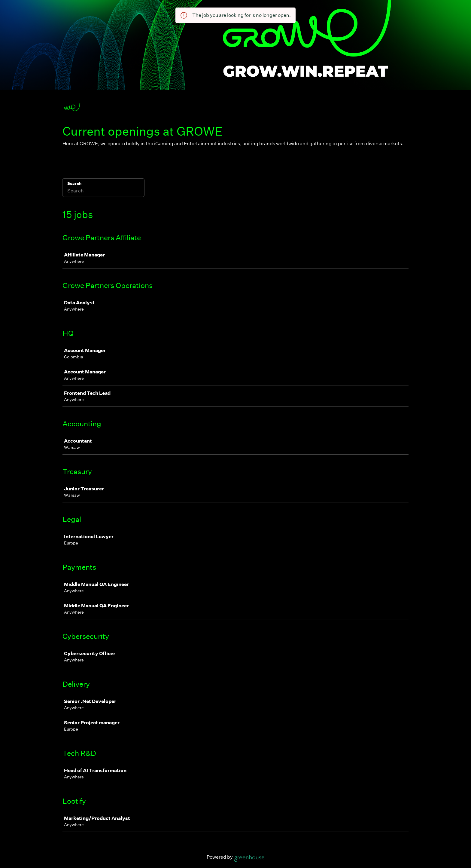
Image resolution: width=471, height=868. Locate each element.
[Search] (103, 192)
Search (74, 184)
